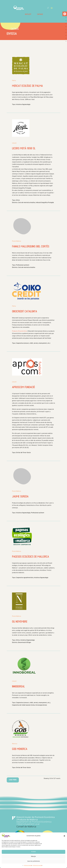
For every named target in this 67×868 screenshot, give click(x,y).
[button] (64, 836)
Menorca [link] (15, 744)
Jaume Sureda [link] (20, 497)
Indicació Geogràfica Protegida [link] (45, 203)
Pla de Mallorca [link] (16, 241)
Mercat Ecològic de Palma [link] (27, 86)
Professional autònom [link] (23, 265)
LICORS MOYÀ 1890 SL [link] (24, 149)
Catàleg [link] (40, 14)
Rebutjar (33, 857)
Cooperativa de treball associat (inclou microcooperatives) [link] (29, 705)
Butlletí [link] (28, 14)
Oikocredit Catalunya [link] (25, 312)
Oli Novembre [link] (20, 622)
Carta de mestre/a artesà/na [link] (27, 203)
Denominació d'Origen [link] (25, 643)
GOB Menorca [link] (20, 749)
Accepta (33, 852)
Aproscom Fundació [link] (23, 387)
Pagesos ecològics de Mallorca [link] (30, 557)
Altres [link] (18, 200)
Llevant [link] (14, 143)
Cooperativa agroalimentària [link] (25, 578)
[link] (65, 14)
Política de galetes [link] (28, 865)
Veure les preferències (34, 861)
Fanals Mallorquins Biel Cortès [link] (31, 247)
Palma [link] (14, 81)
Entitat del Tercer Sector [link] (23, 453)
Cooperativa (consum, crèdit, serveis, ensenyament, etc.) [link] (33, 343)
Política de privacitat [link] (38, 865)
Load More (13, 780)
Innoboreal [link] (18, 687)
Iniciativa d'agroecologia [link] (23, 105)
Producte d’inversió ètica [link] (19, 331)
